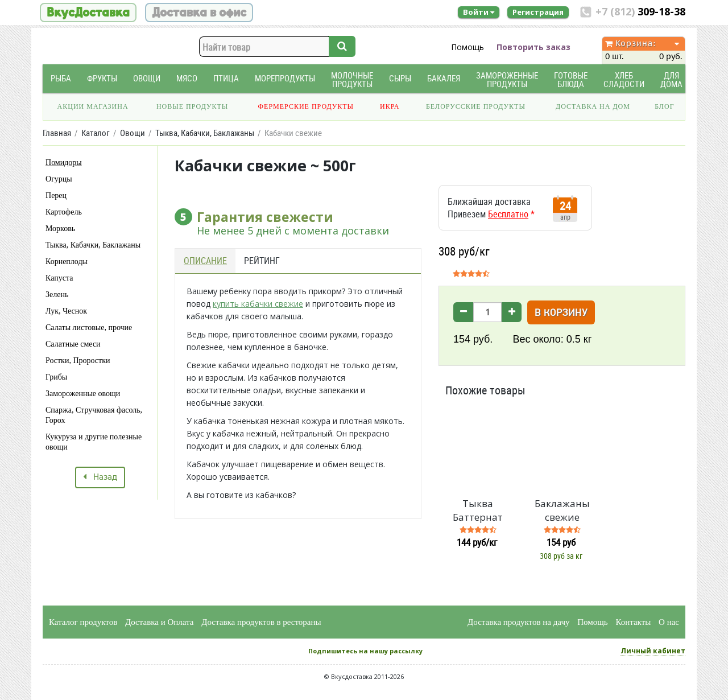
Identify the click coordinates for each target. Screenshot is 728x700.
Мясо (187, 78)
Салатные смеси (73, 344)
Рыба (61, 78)
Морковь (60, 228)
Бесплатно (508, 214)
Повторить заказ (533, 47)
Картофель (64, 212)
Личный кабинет (653, 651)
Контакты (633, 622)
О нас (669, 622)
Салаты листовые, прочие (89, 328)
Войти (479, 12)
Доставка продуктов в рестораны (261, 622)
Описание (205, 261)
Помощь (468, 47)
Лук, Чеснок (66, 311)
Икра (390, 106)
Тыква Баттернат (478, 510)
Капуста (59, 278)
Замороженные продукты (507, 80)
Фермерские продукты (306, 106)
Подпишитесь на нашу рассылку (365, 651)
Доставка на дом (593, 106)
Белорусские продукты (476, 106)
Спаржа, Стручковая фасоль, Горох (94, 415)
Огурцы (59, 179)
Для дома (671, 80)
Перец (56, 195)
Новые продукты (192, 106)
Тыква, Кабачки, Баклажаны (93, 245)
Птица (226, 78)
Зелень (57, 295)
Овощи (147, 78)
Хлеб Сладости (624, 80)
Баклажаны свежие (562, 510)
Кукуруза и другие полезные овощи (94, 442)
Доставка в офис (199, 13)
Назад (100, 477)
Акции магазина (93, 106)
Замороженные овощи (83, 394)
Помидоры (64, 162)
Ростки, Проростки (78, 361)
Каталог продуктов (83, 622)
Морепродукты (285, 78)
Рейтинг (262, 261)
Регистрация (538, 12)
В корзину (561, 313)
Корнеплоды (67, 262)
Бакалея (444, 78)
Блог (664, 106)
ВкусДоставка (88, 13)
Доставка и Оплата (160, 622)
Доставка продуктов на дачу (518, 622)
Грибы (56, 377)
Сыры (400, 78)
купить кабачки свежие (258, 304)
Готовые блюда (571, 80)
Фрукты (102, 78)
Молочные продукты (352, 80)
